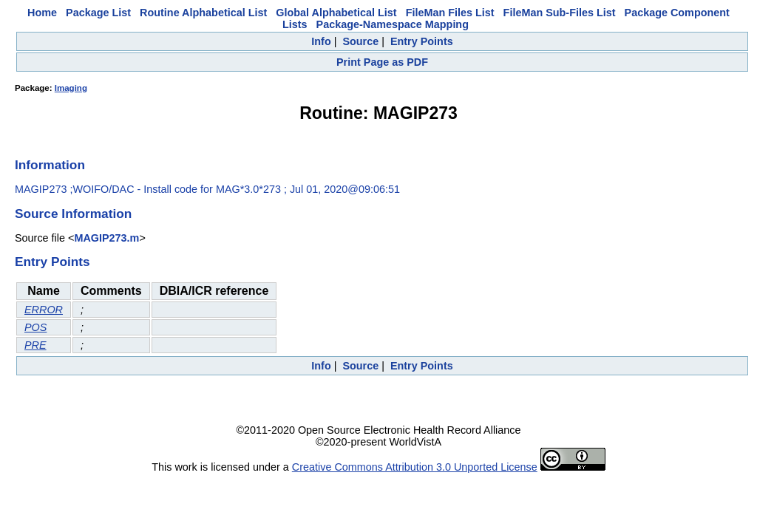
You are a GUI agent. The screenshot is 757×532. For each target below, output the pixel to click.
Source (360, 41)
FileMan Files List (450, 13)
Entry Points (422, 41)
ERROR (44, 310)
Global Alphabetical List (336, 13)
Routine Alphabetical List (203, 13)
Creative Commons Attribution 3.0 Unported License (415, 467)
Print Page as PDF (382, 62)
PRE (35, 345)
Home (42, 13)
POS (35, 327)
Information (50, 165)
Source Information (73, 214)
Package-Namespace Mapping (393, 24)
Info (321, 41)
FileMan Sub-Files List (560, 13)
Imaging (71, 88)
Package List (98, 13)
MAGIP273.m (106, 238)
